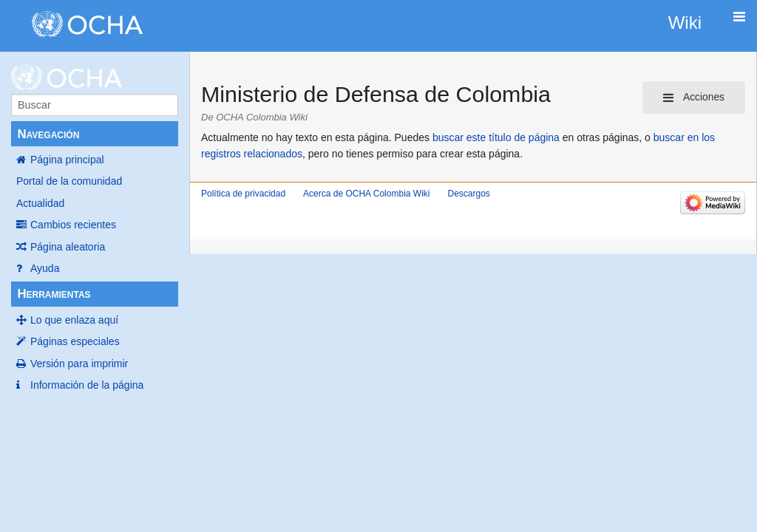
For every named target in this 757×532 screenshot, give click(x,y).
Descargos (468, 194)
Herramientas (54, 294)
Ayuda (45, 268)
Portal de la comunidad (69, 181)
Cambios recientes (73, 225)
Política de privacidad (243, 194)
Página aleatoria (68, 247)
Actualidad (40, 203)
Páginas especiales (75, 341)
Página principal (67, 160)
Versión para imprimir (79, 364)
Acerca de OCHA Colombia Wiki (366, 194)
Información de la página (87, 385)
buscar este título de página (496, 137)
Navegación (48, 134)
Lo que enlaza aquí (74, 320)
